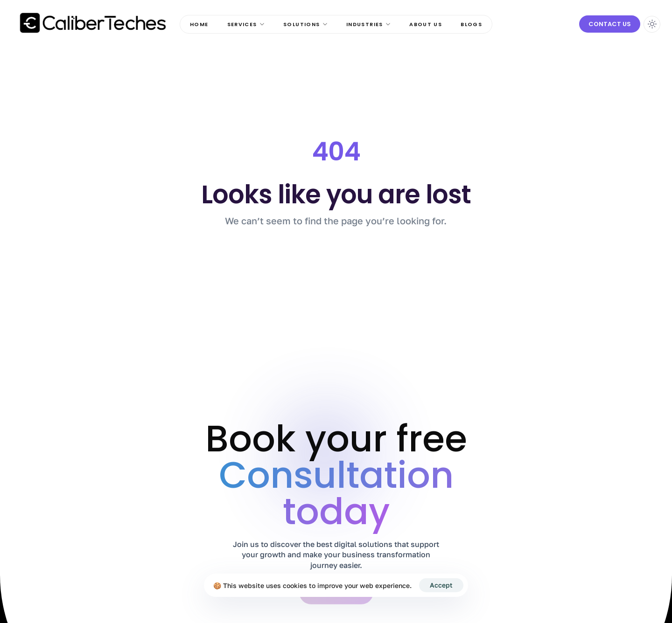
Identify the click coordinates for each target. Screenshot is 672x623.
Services (246, 24)
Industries (368, 24)
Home (199, 24)
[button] (610, 24)
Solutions (305, 24)
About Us (426, 24)
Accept (441, 585)
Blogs (471, 24)
